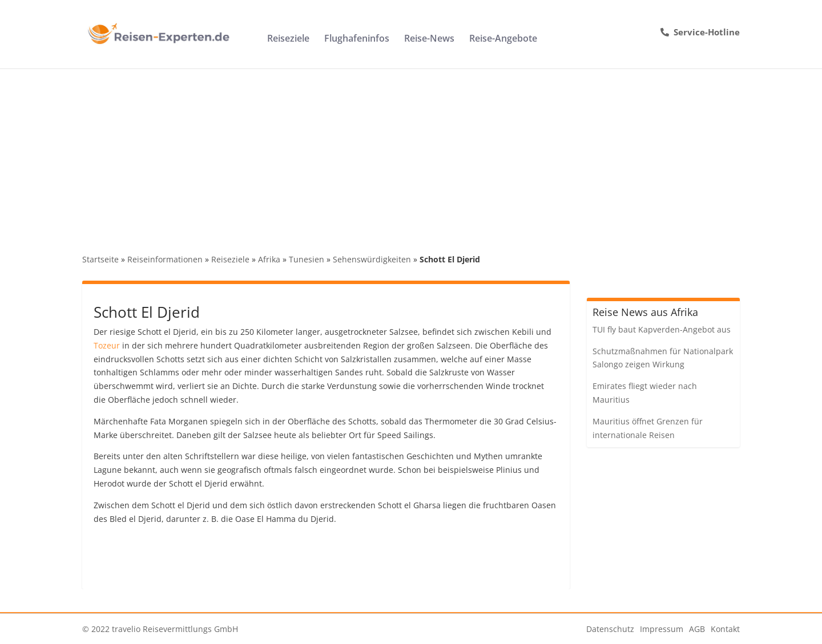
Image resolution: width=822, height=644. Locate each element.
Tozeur (107, 345)
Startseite (100, 259)
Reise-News (429, 39)
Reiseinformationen (165, 259)
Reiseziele (288, 39)
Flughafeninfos (357, 39)
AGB (697, 629)
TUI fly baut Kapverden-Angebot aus (662, 329)
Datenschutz (610, 629)
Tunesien (307, 259)
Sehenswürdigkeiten (372, 259)
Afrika (269, 259)
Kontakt (725, 629)
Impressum (662, 629)
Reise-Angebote (503, 39)
